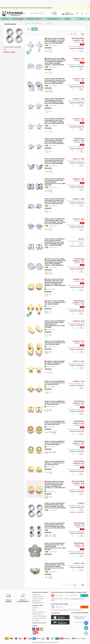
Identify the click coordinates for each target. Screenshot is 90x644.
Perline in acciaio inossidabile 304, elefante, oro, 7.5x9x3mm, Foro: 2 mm (55, 463)
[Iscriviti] (68, 607)
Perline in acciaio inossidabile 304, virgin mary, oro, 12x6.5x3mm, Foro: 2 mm (55, 343)
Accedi (77, 14)
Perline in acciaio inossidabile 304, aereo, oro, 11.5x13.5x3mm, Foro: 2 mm (55, 383)
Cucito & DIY (83, 19)
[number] (75, 51)
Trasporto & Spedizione (39, 612)
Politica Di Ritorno (37, 614)
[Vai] (78, 34)
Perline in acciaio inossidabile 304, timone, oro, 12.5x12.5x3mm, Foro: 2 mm (55, 423)
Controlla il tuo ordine (86, 623)
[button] (89, 19)
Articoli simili (49, 23)
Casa (27, 23)
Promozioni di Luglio (35, 19)
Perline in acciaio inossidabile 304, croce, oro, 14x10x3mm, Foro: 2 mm (55, 302)
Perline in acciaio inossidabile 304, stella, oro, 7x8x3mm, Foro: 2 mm (55, 363)
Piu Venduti (18, 19)
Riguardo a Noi (36, 594)
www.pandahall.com (25, 8)
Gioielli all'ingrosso (54, 19)
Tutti (34, 29)
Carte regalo (36, 620)
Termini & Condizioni (38, 599)
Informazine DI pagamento (40, 616)
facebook (34, 629)
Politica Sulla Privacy (38, 597)
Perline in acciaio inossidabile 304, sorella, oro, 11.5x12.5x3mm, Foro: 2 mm (55, 403)
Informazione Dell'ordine (39, 618)
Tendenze (70, 19)
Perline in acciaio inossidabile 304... (12, 48)
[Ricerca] (49, 13)
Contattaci (35, 608)
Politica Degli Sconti (38, 603)
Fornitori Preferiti (53, 45)
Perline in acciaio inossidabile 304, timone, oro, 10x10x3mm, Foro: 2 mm (55, 443)
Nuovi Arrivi (5, 19)
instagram (42, 629)
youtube (35, 633)
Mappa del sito (36, 601)
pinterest (38, 629)
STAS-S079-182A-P (36, 23)
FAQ (34, 610)
